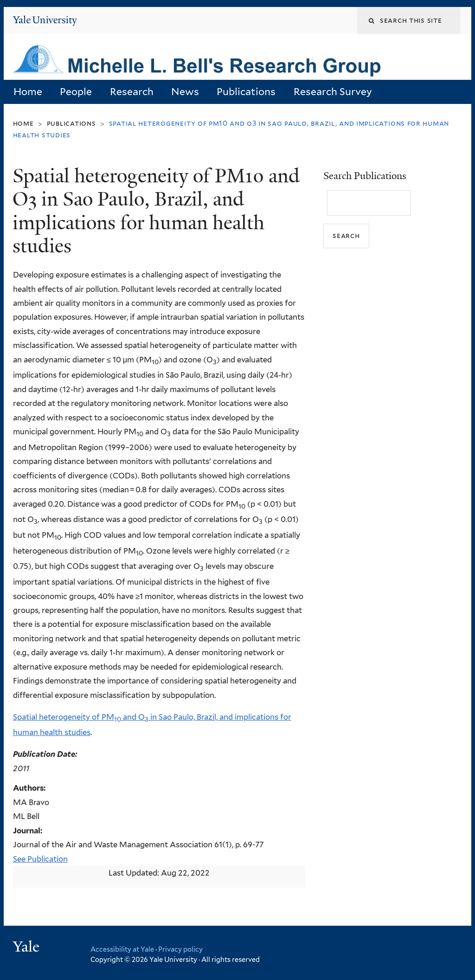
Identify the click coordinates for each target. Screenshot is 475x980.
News (185, 92)
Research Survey (333, 92)
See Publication (40, 859)
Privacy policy (180, 949)
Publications (246, 92)
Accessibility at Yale (122, 949)
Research (132, 92)
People (76, 92)
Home (28, 92)
